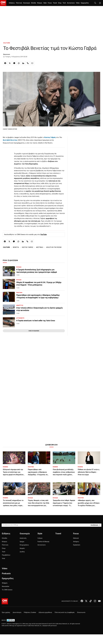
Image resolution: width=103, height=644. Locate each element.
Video (78, 3)
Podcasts (6, 573)
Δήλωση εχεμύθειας (45, 612)
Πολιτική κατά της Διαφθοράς (65, 612)
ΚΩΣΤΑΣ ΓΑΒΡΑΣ (28, 247)
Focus (50, 3)
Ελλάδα (33, 3)
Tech (64, 3)
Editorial (76, 538)
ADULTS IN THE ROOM (54, 247)
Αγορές (22, 548)
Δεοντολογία (17, 612)
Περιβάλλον (6, 555)
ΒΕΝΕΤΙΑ (16, 247)
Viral (3, 558)
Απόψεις (76, 542)
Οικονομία (27, 3)
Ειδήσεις (12, 3)
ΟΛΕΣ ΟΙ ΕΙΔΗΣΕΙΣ (34, 331)
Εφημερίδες (85, 3)
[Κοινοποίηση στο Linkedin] (23, 63)
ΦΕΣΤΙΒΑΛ (40, 247)
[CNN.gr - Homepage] (3, 3)
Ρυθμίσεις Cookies (30, 612)
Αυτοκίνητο (71, 3)
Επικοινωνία (81, 612)
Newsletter (6, 586)
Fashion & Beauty (43, 542)
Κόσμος (40, 3)
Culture (40, 538)
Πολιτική (19, 3)
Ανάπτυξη (23, 538)
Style (45, 3)
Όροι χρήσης (6, 612)
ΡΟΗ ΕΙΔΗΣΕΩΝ (10, 260)
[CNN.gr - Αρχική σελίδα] (5, 601)
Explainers (77, 545)
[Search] (95, 525)
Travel (55, 3)
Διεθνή (22, 552)
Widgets (5, 583)
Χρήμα (22, 542)
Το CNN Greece (7, 590)
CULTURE (7, 43)
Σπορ (60, 3)
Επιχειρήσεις (24, 545)
